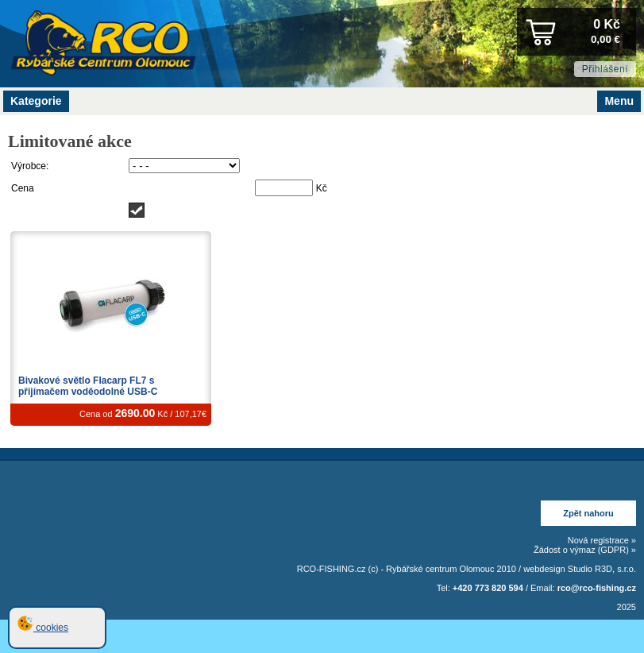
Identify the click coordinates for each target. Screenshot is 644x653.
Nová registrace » (602, 540)
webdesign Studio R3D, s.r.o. (580, 569)
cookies (43, 628)
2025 (627, 607)
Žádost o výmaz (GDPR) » (585, 550)
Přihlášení (605, 69)
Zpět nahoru (588, 513)
